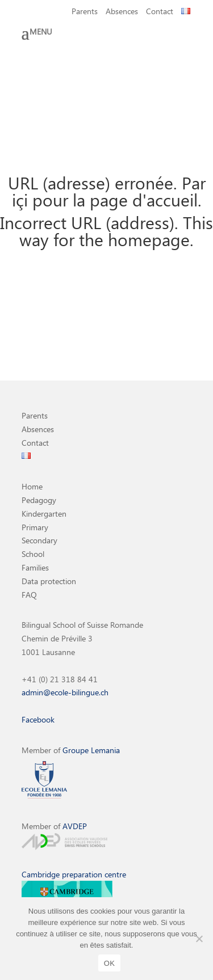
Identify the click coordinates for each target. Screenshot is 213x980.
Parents (85, 12)
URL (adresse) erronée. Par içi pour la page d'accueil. (107, 191)
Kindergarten (44, 514)
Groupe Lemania (91, 750)
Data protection (49, 581)
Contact (160, 12)
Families (35, 567)
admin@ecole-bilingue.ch (65, 692)
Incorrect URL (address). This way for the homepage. (106, 231)
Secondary (39, 540)
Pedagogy (39, 500)
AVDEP (75, 826)
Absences (122, 12)
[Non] (199, 939)
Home (32, 486)
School (33, 554)
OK (109, 963)
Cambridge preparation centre (74, 874)
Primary (35, 527)
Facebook (38, 719)
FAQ (29, 595)
